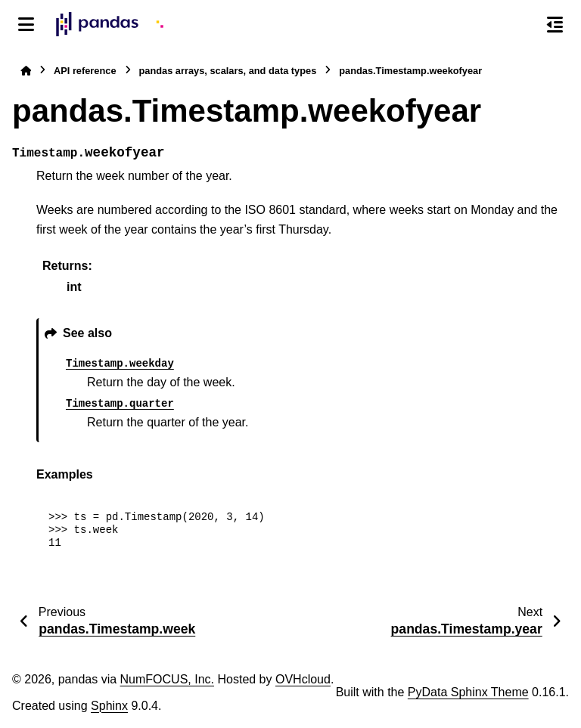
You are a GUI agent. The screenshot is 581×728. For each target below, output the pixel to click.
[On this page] (555, 24)
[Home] (26, 71)
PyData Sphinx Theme (468, 692)
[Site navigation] (26, 24)
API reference (85, 71)
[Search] (523, 25)
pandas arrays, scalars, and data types (228, 71)
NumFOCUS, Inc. (167, 679)
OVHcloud (303, 679)
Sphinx (109, 706)
